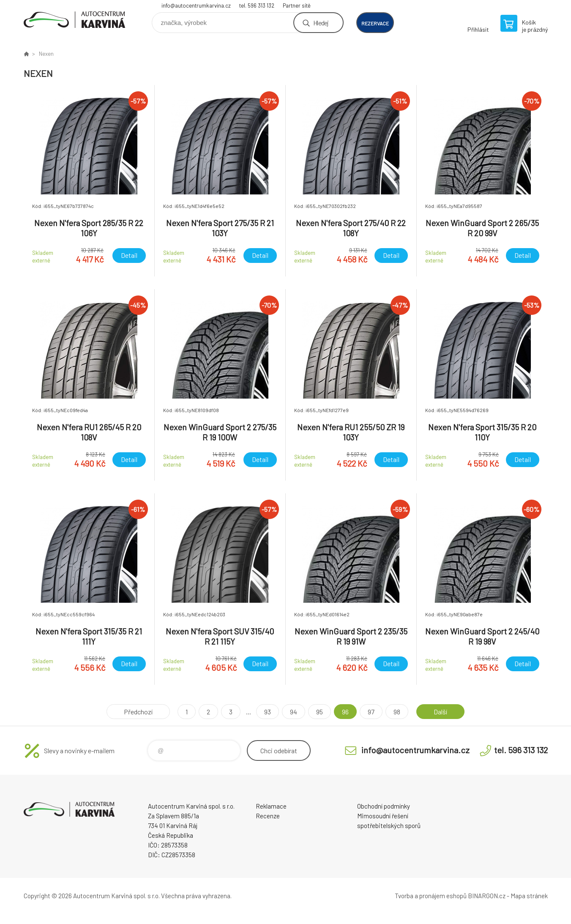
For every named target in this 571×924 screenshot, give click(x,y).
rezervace (375, 23)
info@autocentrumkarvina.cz (196, 5)
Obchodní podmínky (384, 806)
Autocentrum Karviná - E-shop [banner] (74, 20)
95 (320, 712)
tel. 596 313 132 (257, 5)
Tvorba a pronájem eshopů (431, 896)
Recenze (268, 816)
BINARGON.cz (487, 896)
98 (397, 712)
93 (268, 712)
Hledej (321, 23)
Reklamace (271, 806)
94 (294, 712)
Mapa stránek (529, 896)
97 (371, 712)
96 (345, 712)
